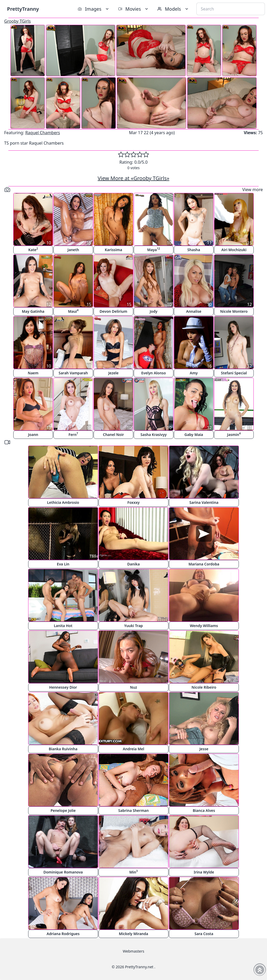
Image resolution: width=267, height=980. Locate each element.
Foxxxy (133, 502)
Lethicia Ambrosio (63, 502)
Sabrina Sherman (134, 810)
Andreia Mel (133, 749)
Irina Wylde (204, 872)
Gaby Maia (194, 435)
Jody (153, 311)
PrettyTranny (23, 9)
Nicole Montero (234, 311)
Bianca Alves (204, 810)
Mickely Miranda (134, 934)
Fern (73, 434)
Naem (33, 373)
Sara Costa (204, 934)
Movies (134, 9)
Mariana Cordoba (204, 564)
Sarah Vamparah (73, 373)
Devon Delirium (113, 311)
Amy (194, 373)
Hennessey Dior (63, 687)
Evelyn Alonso (154, 373)
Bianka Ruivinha (63, 749)
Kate (33, 249)
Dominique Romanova (63, 872)
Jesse (204, 749)
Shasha (194, 250)
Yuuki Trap (133, 626)
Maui (73, 311)
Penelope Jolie (63, 810)
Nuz (134, 687)
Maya (153, 249)
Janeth (73, 250)
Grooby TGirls (17, 21)
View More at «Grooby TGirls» (134, 178)
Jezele (113, 373)
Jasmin (234, 434)
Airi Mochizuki (234, 250)
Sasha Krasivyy (154, 435)
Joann (33, 435)
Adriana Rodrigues (63, 934)
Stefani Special (234, 373)
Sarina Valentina (204, 502)
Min (133, 872)
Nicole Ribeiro (204, 687)
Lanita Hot (63, 626)
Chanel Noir (114, 435)
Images (94, 9)
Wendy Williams (204, 626)
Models (173, 9)
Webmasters (133, 951)
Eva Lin (63, 564)
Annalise (194, 311)
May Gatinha (33, 311)
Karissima (114, 250)
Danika (133, 564)
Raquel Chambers (43, 133)
